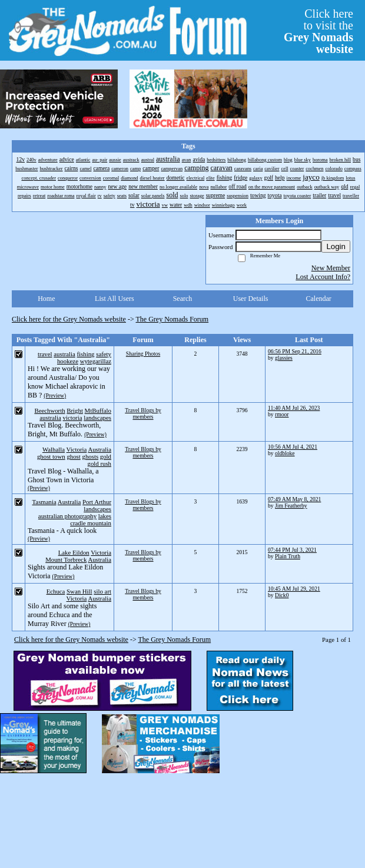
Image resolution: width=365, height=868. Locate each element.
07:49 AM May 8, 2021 (294, 499)
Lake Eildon (74, 552)
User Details (251, 299)
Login (336, 246)
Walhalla (54, 449)
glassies (284, 358)
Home (46, 299)
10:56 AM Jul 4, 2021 (293, 447)
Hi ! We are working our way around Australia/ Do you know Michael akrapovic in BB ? (69, 382)
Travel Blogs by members (143, 413)
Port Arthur (97, 502)
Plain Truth (288, 556)
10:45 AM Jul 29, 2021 (294, 589)
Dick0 (282, 595)
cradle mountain (91, 523)
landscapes (97, 418)
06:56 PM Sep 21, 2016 (295, 351)
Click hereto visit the (318, 31)
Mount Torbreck (66, 559)
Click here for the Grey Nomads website (69, 319)
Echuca (56, 591)
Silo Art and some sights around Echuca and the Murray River (62, 615)
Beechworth (49, 410)
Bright (75, 410)
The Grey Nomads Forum (172, 319)
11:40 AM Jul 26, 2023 (294, 408)
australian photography (67, 516)
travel (45, 354)
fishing (86, 354)
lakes (105, 516)
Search (183, 299)
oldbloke (285, 453)
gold (106, 456)
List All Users (115, 299)
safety (104, 354)
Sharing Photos (143, 354)
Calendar (319, 299)
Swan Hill (79, 591)
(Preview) (55, 395)
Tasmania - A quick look (62, 531)
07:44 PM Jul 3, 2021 (292, 550)
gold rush (100, 463)
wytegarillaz (96, 361)
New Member (331, 268)
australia (64, 354)
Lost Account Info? (323, 277)
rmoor (282, 414)
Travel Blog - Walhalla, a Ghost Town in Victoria (63, 476)
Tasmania (44, 502)
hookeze (68, 361)
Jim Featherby (291, 506)
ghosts (90, 456)
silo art (102, 591)
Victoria (77, 449)
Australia (99, 449)
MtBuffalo (98, 410)
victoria (73, 418)
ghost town (51, 456)
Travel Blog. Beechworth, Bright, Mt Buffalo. (64, 430)
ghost (73, 456)
